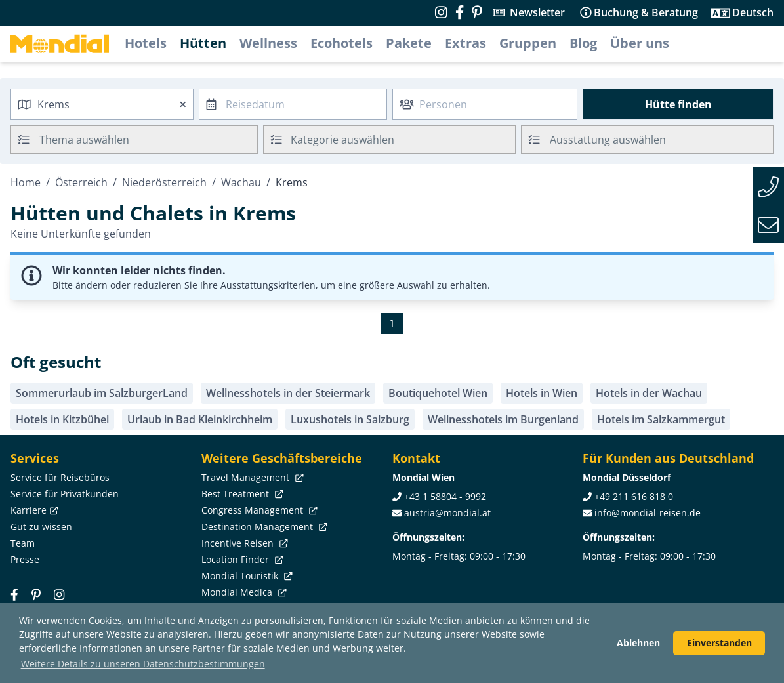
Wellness (268, 43)
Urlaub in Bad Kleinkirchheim (200, 419)
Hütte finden (678, 104)
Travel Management (251, 477)
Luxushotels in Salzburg (350, 419)
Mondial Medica (243, 592)
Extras (465, 43)
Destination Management (263, 527)
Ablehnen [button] (638, 643)
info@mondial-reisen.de (648, 513)
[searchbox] (150, 139)
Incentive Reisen (243, 543)
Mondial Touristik (246, 576)
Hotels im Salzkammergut (661, 419)
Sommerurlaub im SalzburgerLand (102, 393)
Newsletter (537, 12)
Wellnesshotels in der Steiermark (288, 393)
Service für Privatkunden (65, 494)
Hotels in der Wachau (649, 393)
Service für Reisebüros (60, 477)
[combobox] (102, 104)
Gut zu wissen (41, 527)
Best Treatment (241, 494)
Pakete (409, 43)
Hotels (146, 43)
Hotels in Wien (542, 393)
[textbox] (389, 137)
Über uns (640, 43)
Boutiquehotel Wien (438, 393)
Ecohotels (341, 43)
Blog (583, 43)
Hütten (203, 43)
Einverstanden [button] (719, 643)
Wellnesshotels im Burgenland (503, 419)
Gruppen (528, 43)
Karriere (33, 510)
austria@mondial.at (447, 513)
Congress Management (258, 510)
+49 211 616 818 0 (634, 496)
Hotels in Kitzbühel (62, 419)
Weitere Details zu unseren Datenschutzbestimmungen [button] (143, 664)
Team (23, 543)
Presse (25, 559)
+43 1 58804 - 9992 (445, 496)
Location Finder (241, 559)
